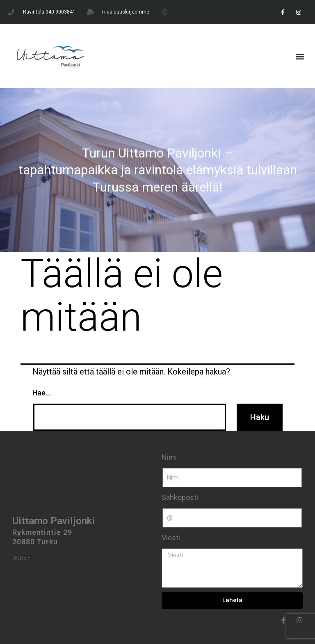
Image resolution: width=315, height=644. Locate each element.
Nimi (169, 457)
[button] (300, 56)
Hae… (41, 393)
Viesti (171, 538)
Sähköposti (180, 497)
